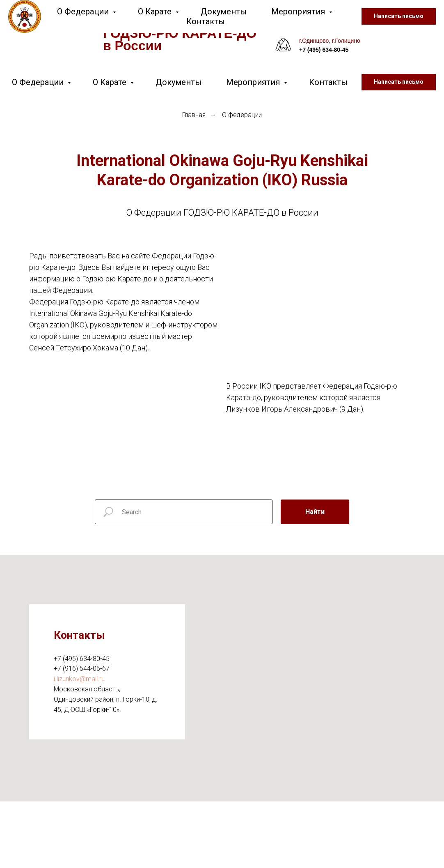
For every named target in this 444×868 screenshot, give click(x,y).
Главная (194, 115)
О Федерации (39, 82)
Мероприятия (254, 82)
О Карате (111, 82)
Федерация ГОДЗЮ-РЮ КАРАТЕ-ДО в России (180, 33)
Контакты (328, 82)
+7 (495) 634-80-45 (82, 659)
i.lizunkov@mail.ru (79, 679)
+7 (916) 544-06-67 (82, 669)
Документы (179, 82)
